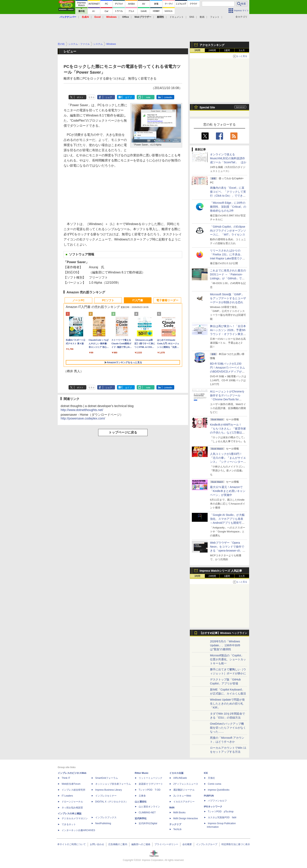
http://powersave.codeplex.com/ (83, 418)
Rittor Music (142, 773)
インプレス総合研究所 (73, 790)
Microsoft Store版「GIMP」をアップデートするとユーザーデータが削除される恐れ (228, 298)
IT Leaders (67, 796)
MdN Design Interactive (186, 818)
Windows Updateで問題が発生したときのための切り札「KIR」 (227, 704)
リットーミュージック (151, 778)
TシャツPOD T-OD (150, 790)
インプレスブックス (106, 817)
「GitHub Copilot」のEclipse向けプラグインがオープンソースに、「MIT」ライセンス (228, 231)
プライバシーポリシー (166, 844)
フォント (215, 17)
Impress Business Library (109, 790)
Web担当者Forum (71, 784)
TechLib (177, 829)
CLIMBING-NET (147, 813)
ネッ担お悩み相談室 (72, 808)
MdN (172, 808)
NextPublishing (103, 823)
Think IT (66, 778)
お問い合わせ (97, 844)
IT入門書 (138, 300)
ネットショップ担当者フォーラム (113, 784)
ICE (206, 773)
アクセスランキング (212, 45)
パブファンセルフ (217, 801)
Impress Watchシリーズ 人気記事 (221, 571)
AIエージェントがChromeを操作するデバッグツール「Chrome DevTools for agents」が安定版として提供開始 (228, 399)
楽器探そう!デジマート (151, 784)
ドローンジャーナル (72, 802)
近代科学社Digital (148, 823)
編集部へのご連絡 (141, 844)
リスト (92, 97)
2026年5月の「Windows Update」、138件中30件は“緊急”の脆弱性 (225, 645)
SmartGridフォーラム (107, 778)
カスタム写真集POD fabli (222, 817)
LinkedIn (168, 97)
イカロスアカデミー (184, 802)
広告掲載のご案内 (118, 844)
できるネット (69, 824)
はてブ (129, 97)
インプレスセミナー (106, 796)
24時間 (212, 50)
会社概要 (187, 844)
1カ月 (242, 50)
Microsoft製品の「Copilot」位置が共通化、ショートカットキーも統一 (228, 659)
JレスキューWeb (182, 796)
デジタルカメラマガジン (75, 818)
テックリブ (175, 824)
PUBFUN (209, 796)
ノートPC (78, 300)
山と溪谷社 (141, 802)
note (148, 97)
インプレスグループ (207, 844)
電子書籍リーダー (167, 300)
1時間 (197, 50)
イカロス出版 (176, 773)
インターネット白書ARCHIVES (78, 830)
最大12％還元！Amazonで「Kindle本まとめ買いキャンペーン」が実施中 (228, 491)
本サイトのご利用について (72, 844)
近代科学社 (141, 818)
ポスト (80, 97)
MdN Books (179, 813)
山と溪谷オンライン (149, 807)
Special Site (207, 107)
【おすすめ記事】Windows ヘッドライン (223, 633)
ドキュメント (177, 17)
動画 (202, 17)
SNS (192, 17)
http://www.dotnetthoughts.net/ (82, 410)
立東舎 (142, 796)
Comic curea (214, 784)
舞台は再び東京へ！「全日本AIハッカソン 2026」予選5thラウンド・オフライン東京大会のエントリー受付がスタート (228, 334)
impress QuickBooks (219, 790)
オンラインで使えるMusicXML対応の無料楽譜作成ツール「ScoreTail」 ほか (228, 158)
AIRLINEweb (180, 778)
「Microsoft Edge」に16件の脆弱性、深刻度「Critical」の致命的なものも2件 (228, 207)
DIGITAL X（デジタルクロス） (112, 802)
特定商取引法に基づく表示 (236, 844)
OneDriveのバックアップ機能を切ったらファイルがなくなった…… (228, 728)
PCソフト (108, 300)
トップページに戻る (123, 432)
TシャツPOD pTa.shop (221, 812)
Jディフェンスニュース (186, 784)
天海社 (211, 778)
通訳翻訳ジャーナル (184, 790)
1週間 (227, 50)
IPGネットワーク (213, 807)
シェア (109, 97)
